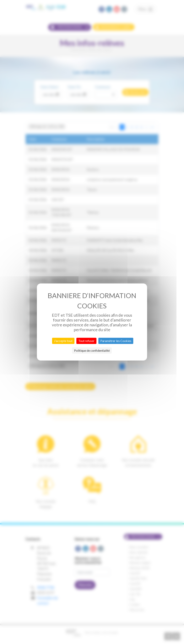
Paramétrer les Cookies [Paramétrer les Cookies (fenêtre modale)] (116, 341)
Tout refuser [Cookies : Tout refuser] (86, 341)
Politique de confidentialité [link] (92, 350)
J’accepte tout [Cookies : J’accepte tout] (63, 341)
